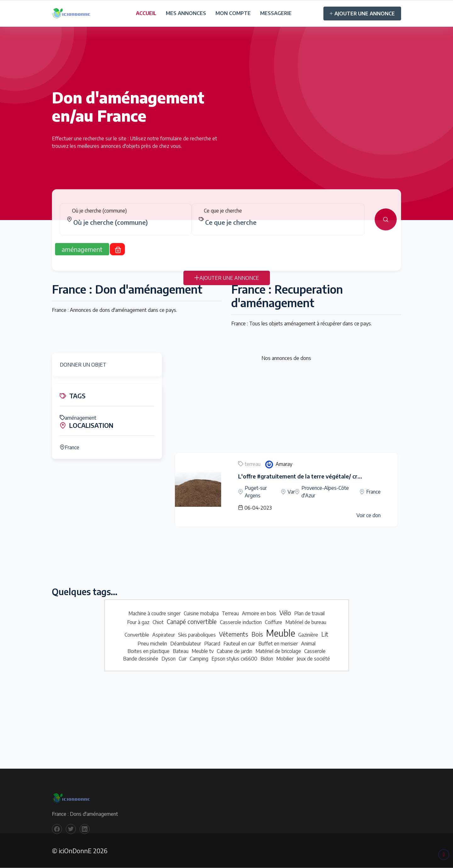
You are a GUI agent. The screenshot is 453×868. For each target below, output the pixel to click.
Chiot (158, 622)
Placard (212, 644)
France (70, 447)
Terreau (230, 613)
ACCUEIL (146, 13)
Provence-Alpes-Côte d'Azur (325, 492)
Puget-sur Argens (256, 492)
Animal (308, 644)
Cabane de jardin (235, 651)
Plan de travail (309, 613)
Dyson (168, 659)
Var (291, 492)
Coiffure (274, 622)
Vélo (285, 613)
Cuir (183, 659)
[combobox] (128, 229)
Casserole (315, 651)
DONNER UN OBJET (83, 365)
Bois (257, 634)
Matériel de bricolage (278, 651)
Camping (199, 659)
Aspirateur (164, 635)
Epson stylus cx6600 (234, 659)
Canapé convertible (192, 622)
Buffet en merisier (278, 644)
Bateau (181, 651)
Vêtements (234, 634)
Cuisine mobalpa (201, 613)
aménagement (78, 418)
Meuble (281, 633)
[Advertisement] (286, 408)
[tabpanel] (226, 226)
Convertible (137, 635)
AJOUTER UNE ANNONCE (362, 14)
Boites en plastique (148, 651)
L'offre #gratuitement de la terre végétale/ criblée (304, 476)
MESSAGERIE (276, 13)
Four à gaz (138, 622)
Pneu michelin (152, 644)
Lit (325, 634)
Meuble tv (203, 651)
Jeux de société (313, 659)
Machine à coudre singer (154, 613)
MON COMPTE (233, 13)
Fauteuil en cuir (239, 644)
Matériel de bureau (306, 622)
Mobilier (285, 659)
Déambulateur (186, 644)
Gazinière (308, 635)
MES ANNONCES (186, 13)
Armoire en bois (259, 613)
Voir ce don (369, 515)
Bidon (267, 659)
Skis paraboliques (197, 635)
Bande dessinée (141, 659)
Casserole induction (241, 622)
